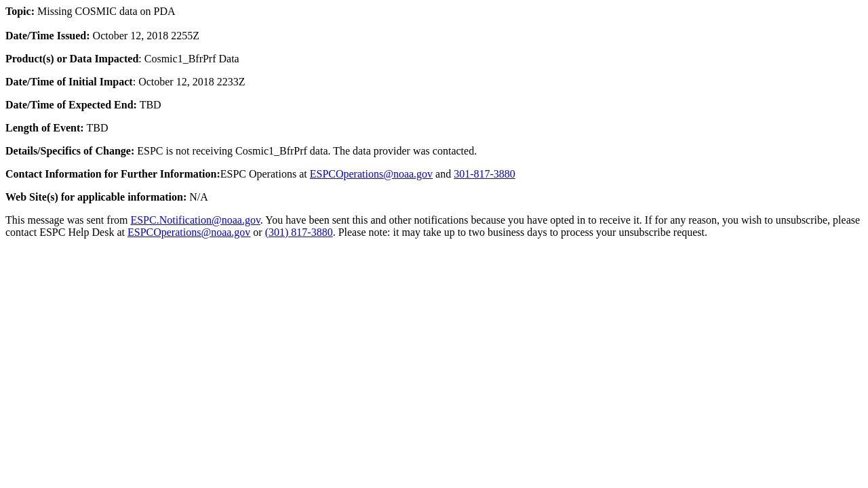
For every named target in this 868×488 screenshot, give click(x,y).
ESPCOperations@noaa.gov (371, 174)
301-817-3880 (485, 174)
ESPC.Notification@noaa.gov (195, 220)
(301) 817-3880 (299, 232)
